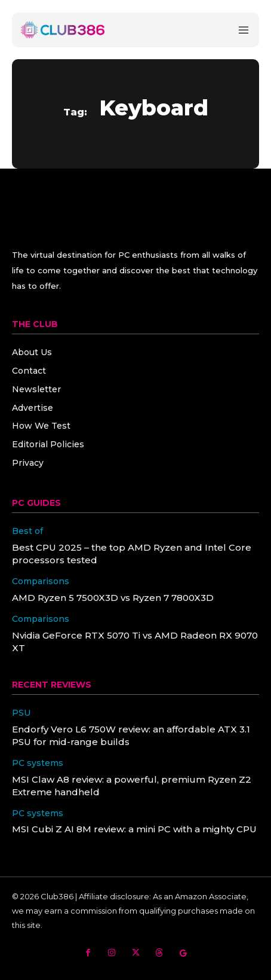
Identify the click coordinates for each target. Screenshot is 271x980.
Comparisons (41, 581)
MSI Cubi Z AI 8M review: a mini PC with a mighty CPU (134, 829)
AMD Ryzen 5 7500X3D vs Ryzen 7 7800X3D (113, 598)
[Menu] (244, 30)
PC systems (38, 763)
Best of (27, 531)
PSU (21, 713)
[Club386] (63, 30)
